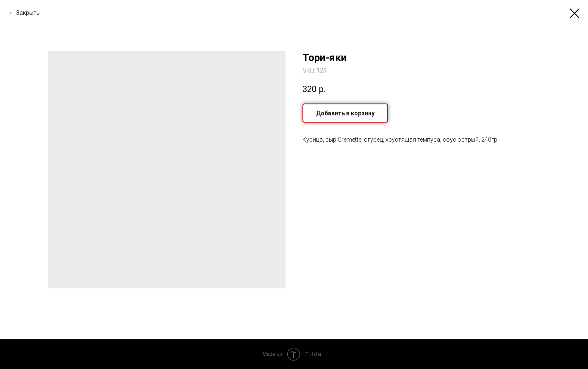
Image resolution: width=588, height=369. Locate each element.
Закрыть (28, 13)
